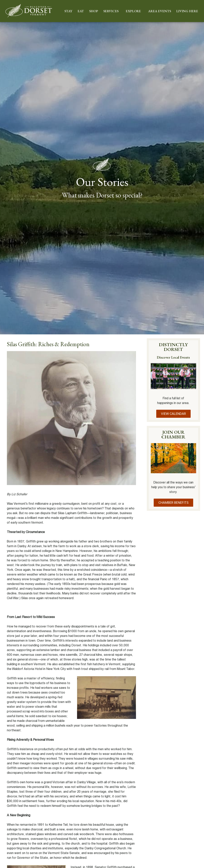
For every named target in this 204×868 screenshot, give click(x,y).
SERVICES (112, 11)
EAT (81, 11)
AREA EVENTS (160, 11)
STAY (68, 11)
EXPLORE (134, 11)
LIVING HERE (188, 11)
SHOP (94, 11)
